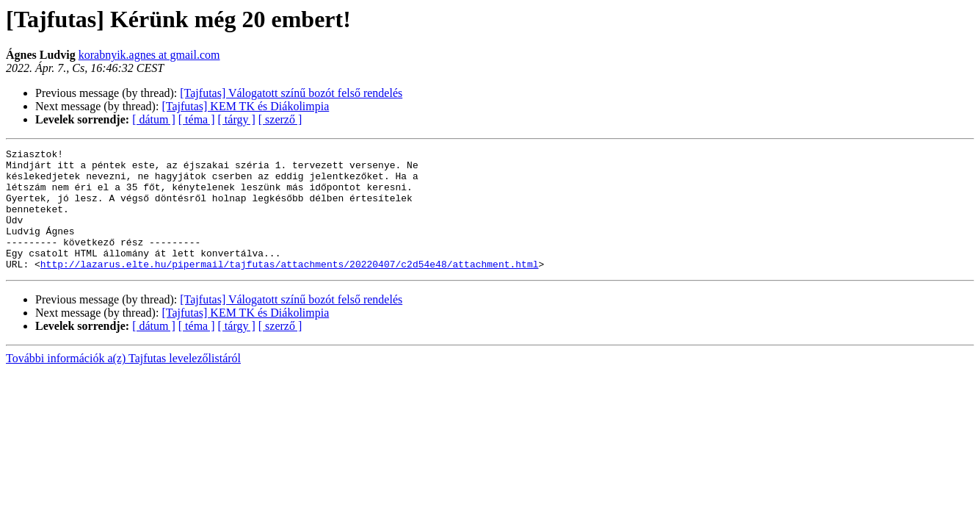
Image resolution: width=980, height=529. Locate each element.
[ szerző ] (280, 119)
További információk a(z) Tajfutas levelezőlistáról (123, 382)
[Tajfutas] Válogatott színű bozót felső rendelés (291, 93)
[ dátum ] (154, 119)
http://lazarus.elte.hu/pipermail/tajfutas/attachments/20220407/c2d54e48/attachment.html (290, 288)
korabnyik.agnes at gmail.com (149, 55)
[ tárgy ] (237, 119)
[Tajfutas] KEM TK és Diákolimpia (245, 106)
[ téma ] (197, 119)
